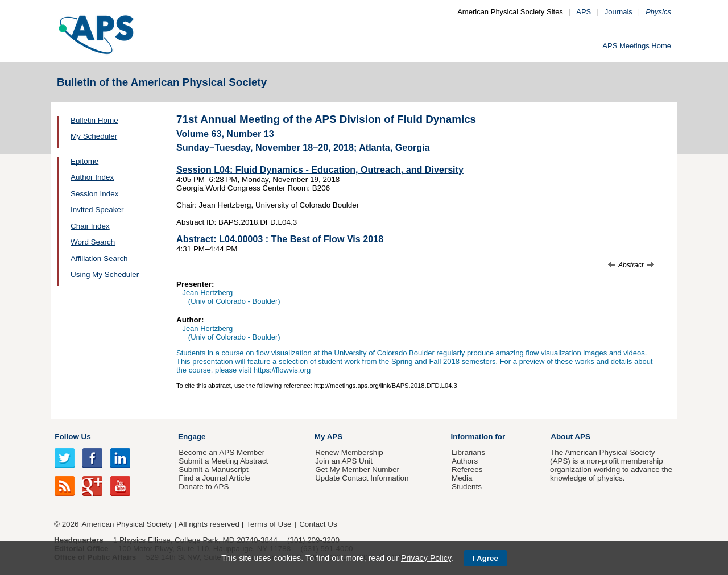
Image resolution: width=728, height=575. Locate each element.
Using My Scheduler (105, 274)
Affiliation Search (99, 258)
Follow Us (73, 437)
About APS (570, 437)
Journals (619, 12)
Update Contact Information (362, 478)
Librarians (468, 452)
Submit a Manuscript (213, 469)
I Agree (485, 558)
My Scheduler (94, 136)
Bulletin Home (94, 120)
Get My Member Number (357, 469)
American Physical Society (127, 524)
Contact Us (318, 524)
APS (584, 12)
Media (462, 478)
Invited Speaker (97, 210)
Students (467, 487)
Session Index (94, 194)
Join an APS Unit (344, 461)
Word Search (93, 242)
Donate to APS (204, 487)
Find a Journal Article (214, 478)
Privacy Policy (426, 558)
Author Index (92, 177)
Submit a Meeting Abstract (223, 461)
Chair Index (90, 226)
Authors (465, 461)
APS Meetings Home (637, 46)
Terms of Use (269, 524)
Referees (467, 469)
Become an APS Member (222, 452)
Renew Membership (349, 452)
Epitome (84, 161)
